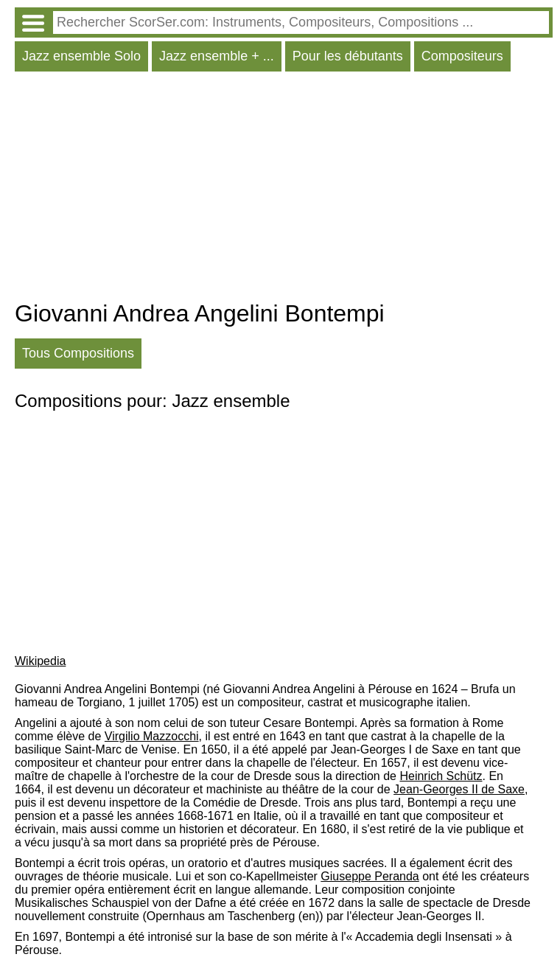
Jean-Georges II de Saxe (459, 789)
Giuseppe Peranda (370, 876)
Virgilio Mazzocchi (152, 736)
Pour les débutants (348, 56)
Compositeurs (462, 56)
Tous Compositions (78, 353)
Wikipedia (40, 661)
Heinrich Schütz (441, 776)
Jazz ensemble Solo (81, 56)
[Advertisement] (284, 189)
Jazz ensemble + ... (217, 56)
